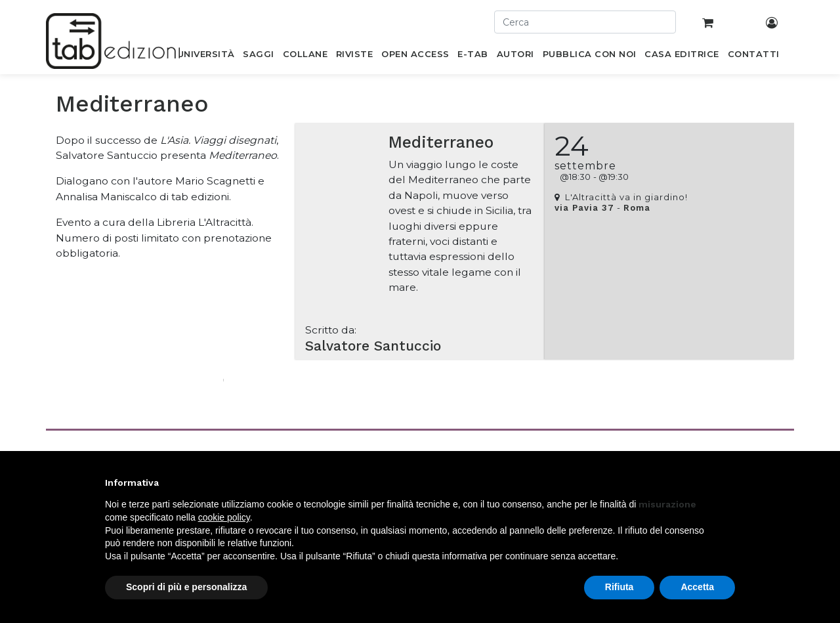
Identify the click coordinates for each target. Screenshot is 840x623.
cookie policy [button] (224, 517)
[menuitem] (206, 56)
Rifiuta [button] (619, 587)
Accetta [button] (697, 587)
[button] (728, 483)
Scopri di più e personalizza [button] (186, 587)
